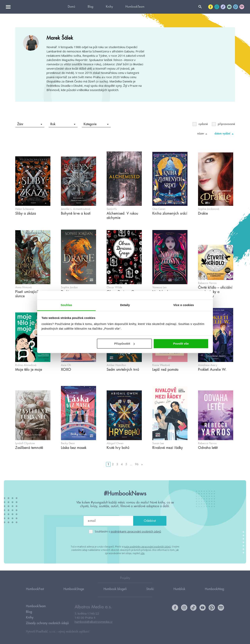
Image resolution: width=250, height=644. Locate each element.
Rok (63, 124)
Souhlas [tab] (66, 305)
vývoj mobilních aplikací (74, 632)
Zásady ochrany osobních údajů (47, 623)
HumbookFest (35, 589)
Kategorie (96, 124)
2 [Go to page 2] (113, 464)
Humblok (179, 589)
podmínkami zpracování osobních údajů (136, 531)
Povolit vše (181, 344)
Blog (91, 7)
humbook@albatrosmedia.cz (94, 622)
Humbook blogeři (115, 589)
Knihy (109, 7)
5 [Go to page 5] (126, 464)
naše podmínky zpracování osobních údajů (147, 547)
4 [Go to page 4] (122, 464)
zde (142, 553)
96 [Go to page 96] (137, 464)
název (203, 134)
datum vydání (225, 134)
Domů (71, 7)
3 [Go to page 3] (117, 464)
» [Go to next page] (142, 464)
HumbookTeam (135, 7)
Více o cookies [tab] (184, 305)
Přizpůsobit (125, 344)
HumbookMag (214, 589)
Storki (150, 589)
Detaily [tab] (125, 305)
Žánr (30, 124)
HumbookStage (74, 589)
